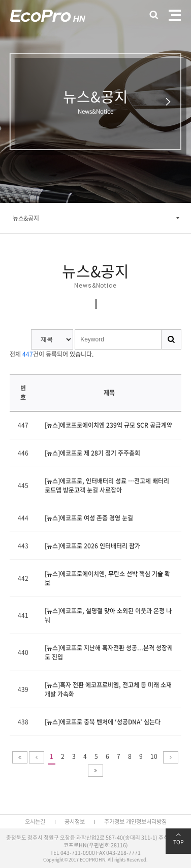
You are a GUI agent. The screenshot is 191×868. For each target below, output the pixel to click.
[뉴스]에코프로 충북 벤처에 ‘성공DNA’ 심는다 (103, 722)
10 (154, 756)
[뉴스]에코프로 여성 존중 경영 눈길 (89, 518)
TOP (178, 839)
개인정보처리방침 (146, 822)
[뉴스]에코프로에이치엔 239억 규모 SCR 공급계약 (108, 425)
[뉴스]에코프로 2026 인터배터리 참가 (92, 546)
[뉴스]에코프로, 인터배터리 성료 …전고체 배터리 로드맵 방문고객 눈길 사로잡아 (107, 485)
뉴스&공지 (26, 218)
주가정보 (114, 822)
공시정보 (75, 822)
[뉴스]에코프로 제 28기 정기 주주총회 (92, 453)
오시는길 (35, 822)
